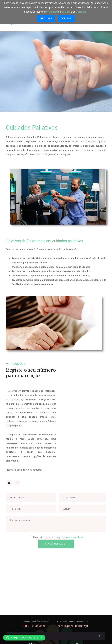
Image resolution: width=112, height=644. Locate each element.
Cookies (66, 12)
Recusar (46, 18)
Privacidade (52, 12)
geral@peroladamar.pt (73, 626)
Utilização (81, 12)
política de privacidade (71, 537)
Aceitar (66, 18)
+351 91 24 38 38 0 (33, 626)
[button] (24, 638)
